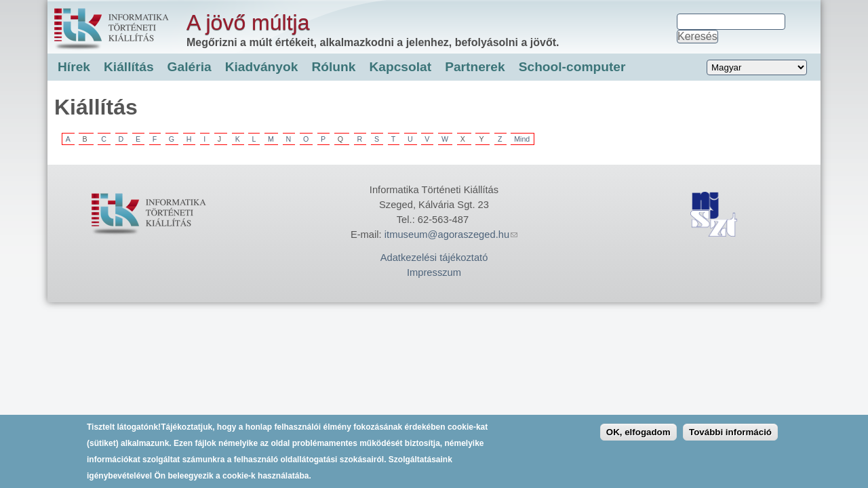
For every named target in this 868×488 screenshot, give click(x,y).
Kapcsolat (400, 67)
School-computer (572, 67)
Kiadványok (262, 67)
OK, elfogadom (638, 438)
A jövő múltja (248, 22)
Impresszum (434, 272)
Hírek (74, 67)
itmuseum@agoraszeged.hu (451, 235)
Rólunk (333, 67)
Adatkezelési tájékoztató (434, 258)
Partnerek (475, 67)
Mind (522, 139)
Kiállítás (129, 67)
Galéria (190, 67)
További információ (730, 438)
